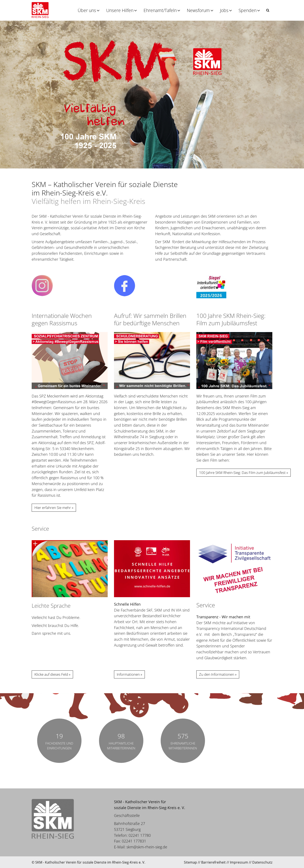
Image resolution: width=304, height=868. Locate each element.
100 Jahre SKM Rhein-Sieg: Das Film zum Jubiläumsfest (242, 473)
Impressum (239, 862)
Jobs (224, 10)
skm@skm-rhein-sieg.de (147, 847)
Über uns (87, 10)
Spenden (248, 10)
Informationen (128, 674)
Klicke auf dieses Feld (51, 674)
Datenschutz (262, 862)
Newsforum (198, 10)
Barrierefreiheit (213, 862)
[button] (268, 10)
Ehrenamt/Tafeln (160, 10)
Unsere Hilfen (120, 10)
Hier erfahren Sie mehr (53, 508)
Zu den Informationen (217, 674)
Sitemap (190, 862)
